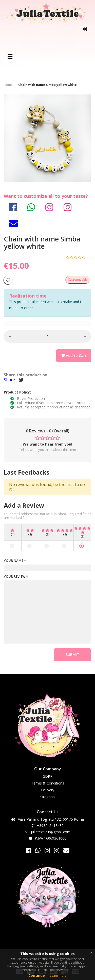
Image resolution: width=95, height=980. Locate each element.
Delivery (48, 790)
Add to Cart (74, 356)
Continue (37, 975)
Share (9, 380)
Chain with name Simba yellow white (48, 85)
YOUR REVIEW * (16, 577)
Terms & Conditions (48, 783)
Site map (48, 797)
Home (8, 85)
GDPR (48, 776)
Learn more (58, 976)
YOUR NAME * (15, 561)
